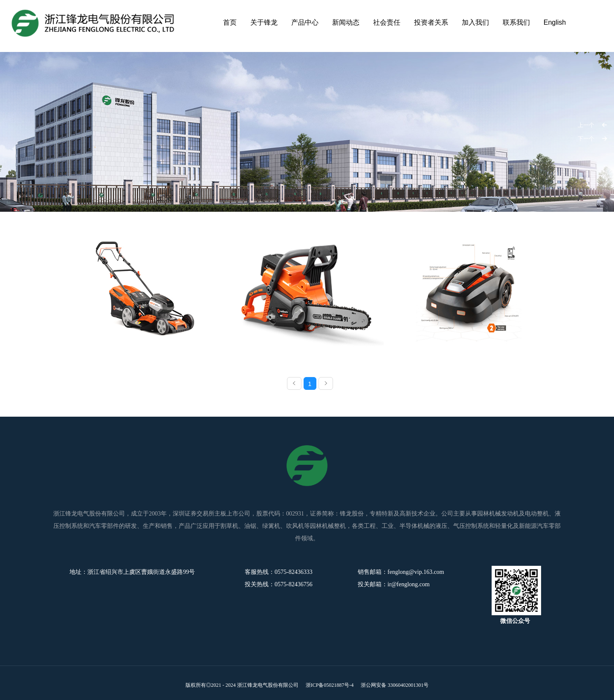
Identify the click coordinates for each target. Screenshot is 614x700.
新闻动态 (346, 22)
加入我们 (475, 22)
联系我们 (516, 22)
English (555, 22)
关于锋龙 (264, 22)
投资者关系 (431, 22)
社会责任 (387, 22)
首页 (230, 22)
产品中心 (305, 22)
